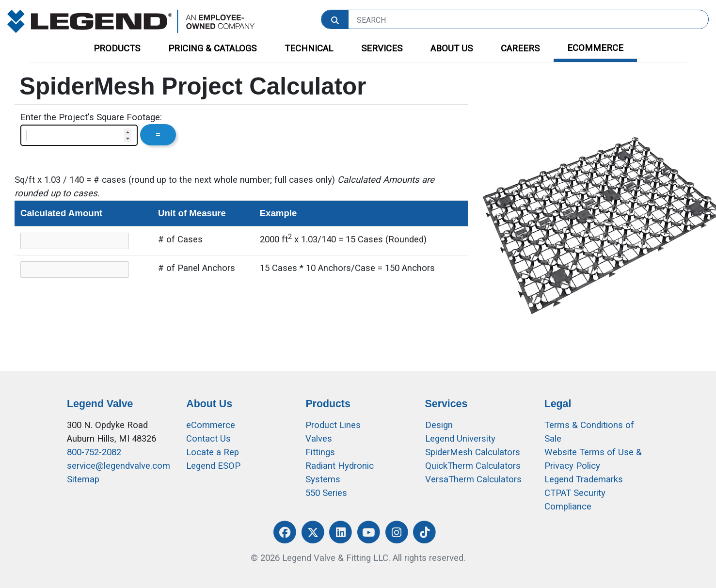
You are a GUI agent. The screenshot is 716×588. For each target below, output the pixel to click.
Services (446, 404)
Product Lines (333, 425)
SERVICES (382, 48)
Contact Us (208, 439)
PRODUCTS (117, 48)
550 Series (326, 493)
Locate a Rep (213, 452)
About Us (209, 404)
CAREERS (520, 48)
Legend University (460, 439)
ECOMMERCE (595, 48)
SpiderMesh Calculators (473, 452)
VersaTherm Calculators (473, 479)
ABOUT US (452, 48)
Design (439, 425)
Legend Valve (100, 404)
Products (328, 404)
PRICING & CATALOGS (212, 48)
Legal (558, 404)
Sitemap (83, 479)
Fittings (320, 452)
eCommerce (211, 425)
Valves (319, 439)
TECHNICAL (309, 48)
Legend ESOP (213, 466)
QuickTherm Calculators (473, 466)
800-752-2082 (94, 452)
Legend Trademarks (584, 479)
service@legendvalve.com (119, 466)
